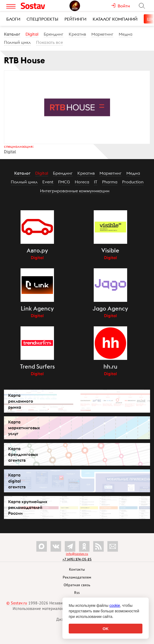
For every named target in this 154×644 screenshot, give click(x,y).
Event (48, 182)
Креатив (77, 34)
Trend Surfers (37, 366)
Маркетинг (102, 34)
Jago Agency (110, 308)
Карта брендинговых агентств (23, 454)
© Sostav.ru (17, 603)
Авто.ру (37, 250)
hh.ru (110, 366)
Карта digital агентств (17, 481)
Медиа (126, 34)
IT (96, 182)
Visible (110, 250)
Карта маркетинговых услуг (24, 428)
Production (133, 182)
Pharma (110, 182)
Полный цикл (17, 42)
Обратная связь (77, 585)
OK (106, 629)
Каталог (12, 34)
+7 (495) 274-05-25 (77, 559)
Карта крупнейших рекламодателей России (28, 507)
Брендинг (54, 34)
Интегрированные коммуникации (75, 191)
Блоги (13, 19)
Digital (32, 34)
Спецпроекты (42, 19)
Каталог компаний (115, 19)
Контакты (77, 569)
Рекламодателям (77, 577)
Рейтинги (75, 19)
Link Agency (37, 308)
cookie (115, 605)
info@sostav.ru (77, 554)
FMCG (64, 182)
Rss (77, 593)
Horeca (82, 182)
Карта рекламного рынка (21, 401)
